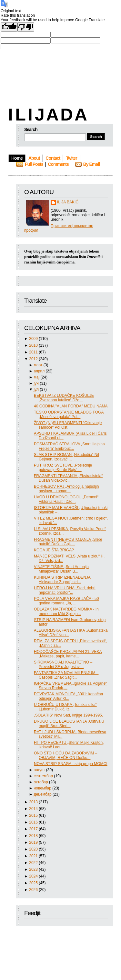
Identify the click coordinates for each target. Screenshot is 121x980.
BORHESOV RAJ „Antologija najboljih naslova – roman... (66, 489)
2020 (34, 849)
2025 (34, 883)
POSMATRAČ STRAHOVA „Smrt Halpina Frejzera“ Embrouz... (69, 446)
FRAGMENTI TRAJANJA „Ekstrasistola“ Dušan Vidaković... (68, 478)
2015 (34, 815)
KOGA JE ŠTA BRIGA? (54, 550)
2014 (34, 809)
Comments (58, 164)
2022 (34, 863)
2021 (34, 856)
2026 (34, 890)
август (40, 770)
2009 (34, 339)
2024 (34, 876)
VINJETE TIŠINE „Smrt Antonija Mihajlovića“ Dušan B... (61, 569)
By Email (91, 164)
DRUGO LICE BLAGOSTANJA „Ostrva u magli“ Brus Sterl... (69, 724)
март (39, 365)
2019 (34, 842)
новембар (43, 788)
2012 (34, 359)
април (40, 371)
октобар (41, 782)
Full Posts (34, 164)
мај (37, 377)
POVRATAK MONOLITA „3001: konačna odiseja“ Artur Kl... (68, 696)
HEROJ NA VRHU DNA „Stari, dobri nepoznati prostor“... (65, 590)
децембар (43, 794)
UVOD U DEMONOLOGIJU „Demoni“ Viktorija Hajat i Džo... (66, 499)
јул (37, 389)
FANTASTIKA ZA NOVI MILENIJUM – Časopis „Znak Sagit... (66, 675)
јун (37, 383)
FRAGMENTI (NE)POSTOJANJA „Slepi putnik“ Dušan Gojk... (68, 542)
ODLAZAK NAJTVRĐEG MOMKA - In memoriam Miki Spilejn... (66, 611)
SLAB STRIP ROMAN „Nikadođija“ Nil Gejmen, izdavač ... (66, 457)
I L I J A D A (47, 114)
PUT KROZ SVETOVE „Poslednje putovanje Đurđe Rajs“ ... (63, 468)
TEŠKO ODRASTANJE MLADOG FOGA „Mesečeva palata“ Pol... (69, 414)
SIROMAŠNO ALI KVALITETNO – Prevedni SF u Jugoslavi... (63, 664)
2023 (34, 869)
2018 (34, 836)
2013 (34, 802)
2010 (34, 345)
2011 (34, 352)
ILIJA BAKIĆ (68, 202)
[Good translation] (9, 27)
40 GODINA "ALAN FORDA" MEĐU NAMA (71, 406)
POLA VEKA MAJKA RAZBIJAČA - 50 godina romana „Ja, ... (66, 601)
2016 (34, 822)
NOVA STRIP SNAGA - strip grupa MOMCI (71, 764)
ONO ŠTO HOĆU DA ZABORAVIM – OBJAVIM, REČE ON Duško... (66, 755)
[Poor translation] (26, 27)
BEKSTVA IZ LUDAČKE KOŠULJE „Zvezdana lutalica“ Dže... (64, 398)
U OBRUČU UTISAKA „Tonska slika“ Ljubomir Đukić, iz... (65, 707)
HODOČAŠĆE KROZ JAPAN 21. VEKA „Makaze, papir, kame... (68, 654)
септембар (44, 776)
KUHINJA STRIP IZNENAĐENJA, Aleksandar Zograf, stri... (63, 580)
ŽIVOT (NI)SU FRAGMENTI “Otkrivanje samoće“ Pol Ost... (68, 425)
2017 (34, 829)
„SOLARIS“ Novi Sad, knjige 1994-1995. (68, 715)
